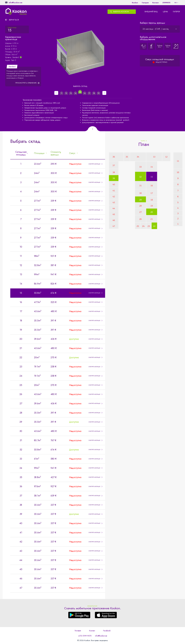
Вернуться (14, 20)
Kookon (135, 3)
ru (176, 3)
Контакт (156, 3)
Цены (165, 12)
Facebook (107, 631)
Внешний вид (151, 12)
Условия (78, 631)
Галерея (145, 3)
